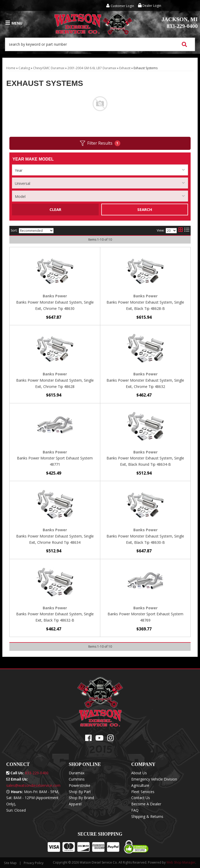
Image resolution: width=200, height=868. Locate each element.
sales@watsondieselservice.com (33, 785)
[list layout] (187, 231)
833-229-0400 (180, 23)
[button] (100, 44)
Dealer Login (150, 6)
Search (145, 209)
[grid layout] (181, 231)
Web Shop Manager (181, 862)
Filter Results (100, 143)
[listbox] (100, 170)
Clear (55, 209)
